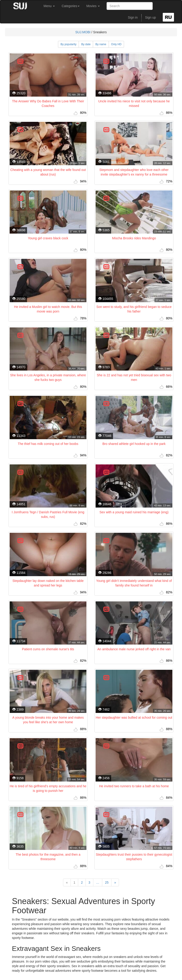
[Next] (115, 882)
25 (107, 882)
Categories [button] (71, 6)
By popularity (68, 44)
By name (101, 44)
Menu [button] (49, 6)
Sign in (133, 17)
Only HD (116, 44)
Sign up (150, 17)
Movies (93, 6)
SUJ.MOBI (83, 32)
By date (86, 44)
